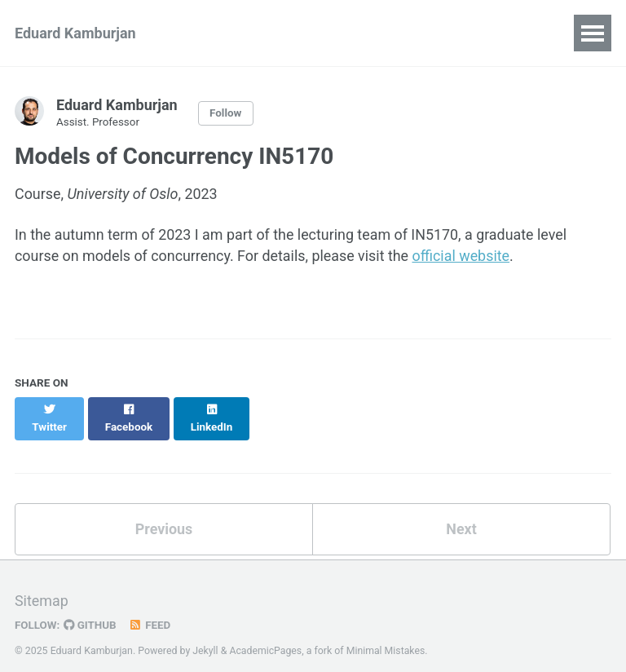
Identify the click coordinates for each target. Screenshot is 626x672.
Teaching (447, 33)
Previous (164, 513)
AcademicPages (266, 635)
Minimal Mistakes (387, 635)
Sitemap (42, 587)
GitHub (91, 610)
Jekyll (205, 635)
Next (461, 513)
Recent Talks (346, 33)
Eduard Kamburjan (75, 33)
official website (464, 256)
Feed (151, 610)
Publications (235, 33)
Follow (226, 113)
